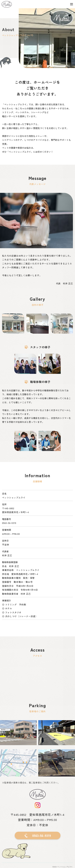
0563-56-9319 (9, 523)
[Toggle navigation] (72, 4)
